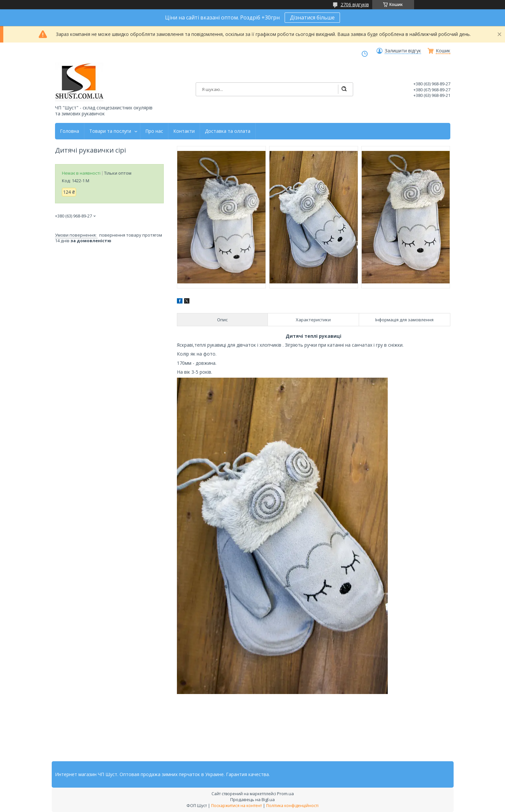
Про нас (154, 131)
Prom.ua (285, 794)
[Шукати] (344, 89)
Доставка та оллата (228, 131)
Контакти (184, 131)
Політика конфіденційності (292, 806)
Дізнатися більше (312, 17)
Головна (70, 131)
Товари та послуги (110, 131)
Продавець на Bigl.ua (252, 799)
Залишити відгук (403, 51)
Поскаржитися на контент (237, 806)
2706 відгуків (355, 4)
